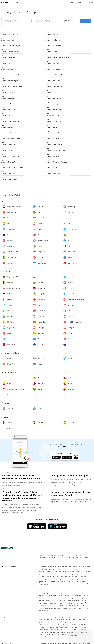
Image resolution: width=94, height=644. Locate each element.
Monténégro (53, 578)
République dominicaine (51, 583)
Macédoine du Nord (62, 578)
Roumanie (42, 580)
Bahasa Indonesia (81, 556)
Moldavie (47, 578)
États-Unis (52, 581)
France (69, 575)
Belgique (63, 573)
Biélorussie (68, 580)
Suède (51, 580)
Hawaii (58, 581)
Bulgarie (69, 573)
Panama (47, 581)
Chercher (86, 21)
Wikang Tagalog (46, 557)
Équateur (41, 583)
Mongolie (41, 570)
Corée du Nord (79, 571)
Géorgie (75, 566)
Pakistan (67, 570)
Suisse (74, 573)
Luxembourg (83, 576)
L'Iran (48, 568)
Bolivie (68, 581)
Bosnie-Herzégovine (55, 573)
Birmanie (84, 568)
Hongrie (52, 576)
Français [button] (90, 3)
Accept (80, 639)
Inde (44, 568)
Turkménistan (48, 571)
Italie (72, 576)
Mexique (41, 581)
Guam (79, 583)
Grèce (47, 576)
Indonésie (88, 566)
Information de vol (76, 3)
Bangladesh (65, 566)
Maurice (41, 585)
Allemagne (42, 575)
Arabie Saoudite (79, 570)
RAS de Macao (48, 570)
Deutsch (59, 557)
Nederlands (42, 559)
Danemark (48, 575)
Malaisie (55, 570)
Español (64, 557)
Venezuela (64, 583)
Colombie (77, 581)
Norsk (81, 557)
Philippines (61, 570)
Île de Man (67, 576)
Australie (74, 583)
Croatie (57, 576)
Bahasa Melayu (71, 556)
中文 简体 (56, 556)
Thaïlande (42, 571)
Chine (71, 566)
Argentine (63, 581)
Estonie (54, 575)
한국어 (62, 556)
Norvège (76, 578)
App (84, 3)
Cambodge (57, 568)
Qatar (72, 570)
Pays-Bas (70, 578)
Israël (40, 568)
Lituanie (76, 576)
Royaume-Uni (76, 575)
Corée (63, 568)
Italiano (69, 557)
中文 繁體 (51, 556)
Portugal (86, 578)
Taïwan (60, 571)
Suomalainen (75, 557)
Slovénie (56, 580)
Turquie (55, 571)
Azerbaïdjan (58, 566)
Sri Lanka (78, 568)
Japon (52, 568)
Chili (72, 581)
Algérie (84, 583)
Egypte (88, 583)
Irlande (62, 576)
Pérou (70, 583)
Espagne (59, 575)
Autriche (47, 573)
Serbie (47, 580)
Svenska (86, 557)
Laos (74, 568)
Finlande (64, 575)
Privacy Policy (73, 636)
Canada (84, 580)
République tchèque (81, 573)
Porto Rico (83, 581)
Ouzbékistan (71, 571)
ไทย (65, 556)
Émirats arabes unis (44, 566)
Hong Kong (81, 566)
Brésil (59, 583)
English (45, 556)
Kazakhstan (68, 568)
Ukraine (74, 580)
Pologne (81, 578)
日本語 (41, 556)
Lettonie (41, 578)
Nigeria (46, 585)
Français (53, 557)
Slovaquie (62, 580)
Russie (79, 580)
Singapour (86, 570)
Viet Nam (65, 571)
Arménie (52, 566)
